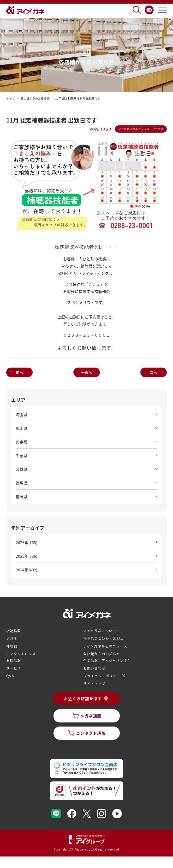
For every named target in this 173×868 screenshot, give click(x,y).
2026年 (27, 542)
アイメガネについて (100, 631)
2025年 (27, 556)
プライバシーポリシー (102, 676)
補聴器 (12, 646)
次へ (154, 372)
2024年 (27, 570)
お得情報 (14, 660)
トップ (11, 98)
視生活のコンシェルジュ (103, 638)
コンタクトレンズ (21, 654)
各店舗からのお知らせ (102, 654)
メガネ (12, 638)
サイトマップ (94, 683)
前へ (19, 372)
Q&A (10, 676)
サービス (14, 668)
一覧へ (86, 372)
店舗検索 (14, 631)
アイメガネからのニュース (105, 646)
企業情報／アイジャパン (103, 660)
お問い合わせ (94, 668)
